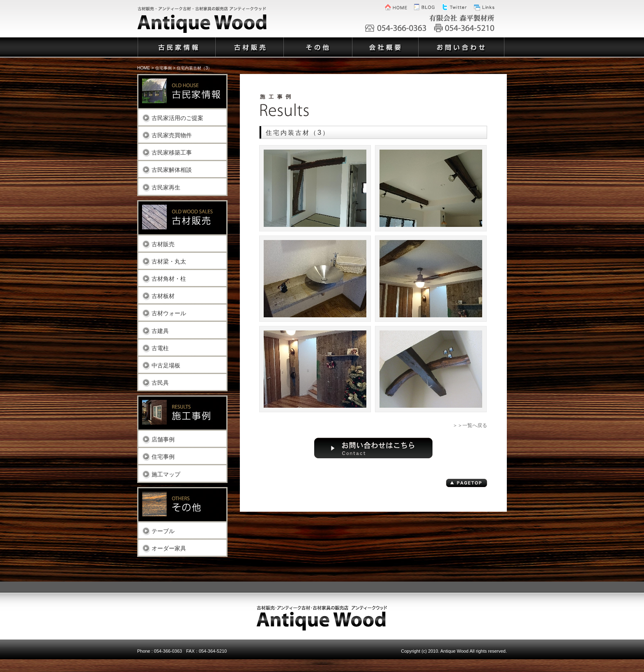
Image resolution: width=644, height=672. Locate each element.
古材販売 (163, 244)
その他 (317, 42)
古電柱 (160, 348)
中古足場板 (166, 365)
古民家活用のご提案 (177, 118)
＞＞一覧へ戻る (470, 425)
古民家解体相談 (172, 170)
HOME (144, 68)
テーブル (163, 531)
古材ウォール (169, 313)
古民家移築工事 (172, 152)
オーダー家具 (169, 548)
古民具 (160, 382)
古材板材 (163, 296)
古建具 (160, 331)
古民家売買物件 (172, 135)
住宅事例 (163, 456)
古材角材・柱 (169, 278)
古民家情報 (176, 42)
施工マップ (166, 474)
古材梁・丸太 (169, 261)
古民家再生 (166, 187)
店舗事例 (163, 439)
